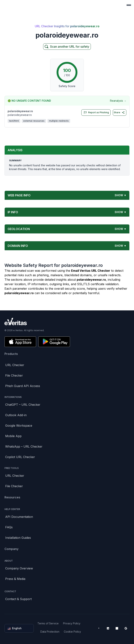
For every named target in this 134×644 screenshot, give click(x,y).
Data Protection (50, 632)
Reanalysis (118, 101)
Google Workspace (19, 426)
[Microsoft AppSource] (117, 628)
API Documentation (19, 517)
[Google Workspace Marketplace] (126, 628)
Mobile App (13, 436)
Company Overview (19, 568)
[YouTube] (99, 628)
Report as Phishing (96, 113)
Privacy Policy (72, 623)
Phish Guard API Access (23, 386)
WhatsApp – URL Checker (24, 446)
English (19, 628)
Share (119, 113)
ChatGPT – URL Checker (23, 405)
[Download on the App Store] (20, 342)
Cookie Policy (72, 632)
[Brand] (67, 322)
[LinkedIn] (108, 628)
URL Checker (15, 365)
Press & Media (15, 579)
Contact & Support (18, 599)
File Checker (14, 375)
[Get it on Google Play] (54, 342)
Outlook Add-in (16, 415)
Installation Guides (18, 538)
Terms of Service (48, 623)
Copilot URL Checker (20, 457)
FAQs (9, 527)
